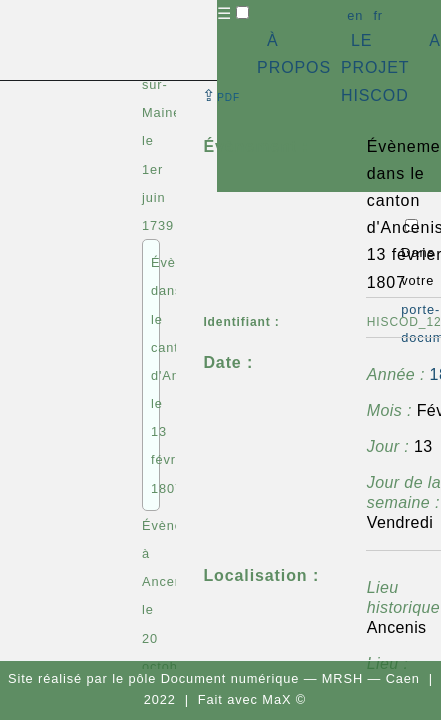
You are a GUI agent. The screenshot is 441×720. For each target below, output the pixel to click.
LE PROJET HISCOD (375, 67)
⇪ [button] (221, 95)
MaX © (284, 699)
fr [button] (378, 15)
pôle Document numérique (213, 678)
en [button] (355, 15)
